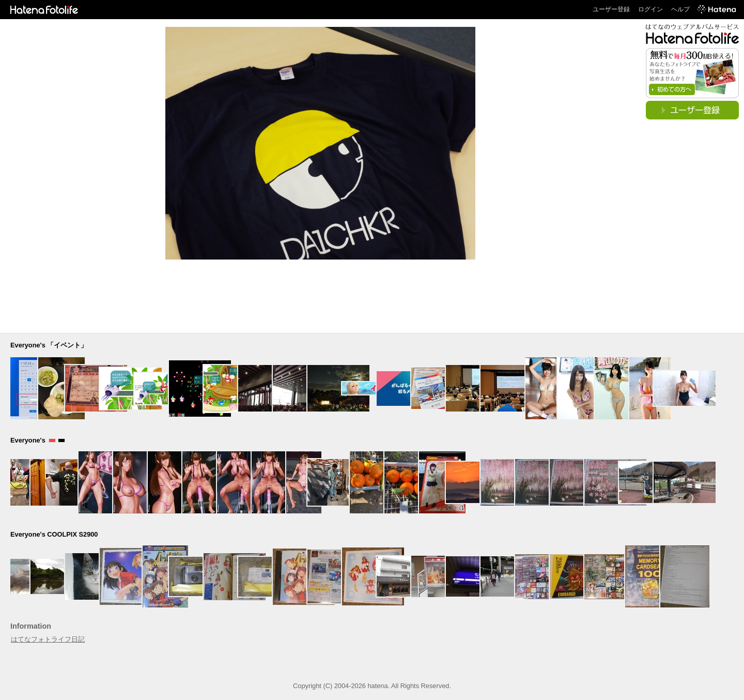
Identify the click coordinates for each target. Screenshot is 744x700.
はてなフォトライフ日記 (48, 639)
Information (31, 626)
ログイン (650, 9)
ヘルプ (680, 9)
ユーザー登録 (611, 9)
